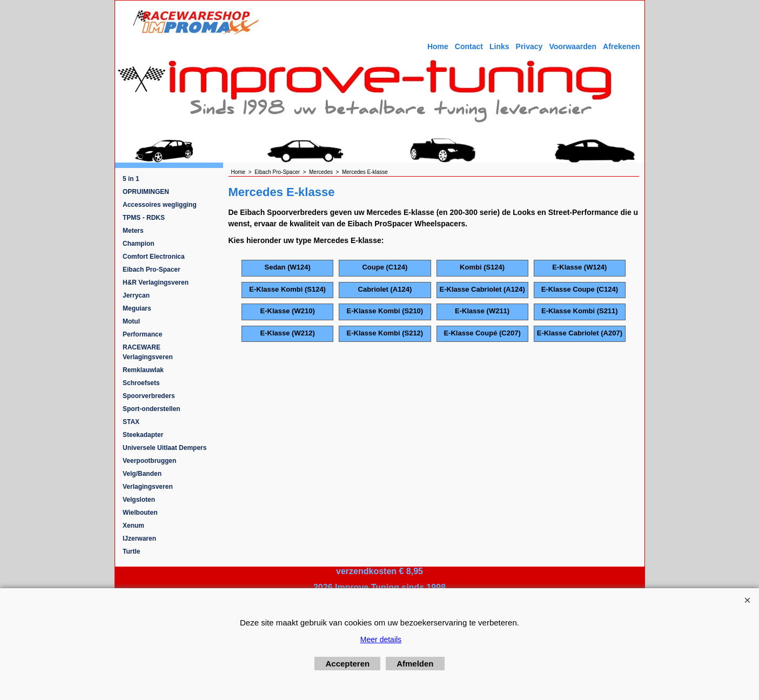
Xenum (133, 526)
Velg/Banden (142, 474)
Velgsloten (139, 500)
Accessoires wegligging (160, 205)
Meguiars (137, 308)
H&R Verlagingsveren (156, 282)
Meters (133, 231)
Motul (131, 321)
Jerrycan (136, 295)
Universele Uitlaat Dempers (164, 448)
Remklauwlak (143, 370)
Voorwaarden (573, 46)
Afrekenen (621, 46)
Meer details (381, 640)
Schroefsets (141, 383)
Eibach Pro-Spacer (152, 270)
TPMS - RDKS (144, 218)
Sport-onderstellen (152, 409)
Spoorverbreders (149, 396)
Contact (469, 46)
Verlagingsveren (148, 487)
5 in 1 (131, 179)
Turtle (131, 551)
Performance (142, 334)
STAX (131, 422)
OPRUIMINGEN (146, 192)
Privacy (529, 46)
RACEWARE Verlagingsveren (148, 352)
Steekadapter (143, 435)
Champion (139, 244)
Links (499, 46)
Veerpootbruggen (149, 461)
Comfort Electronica (154, 257)
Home (438, 46)
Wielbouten (140, 513)
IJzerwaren (139, 539)
